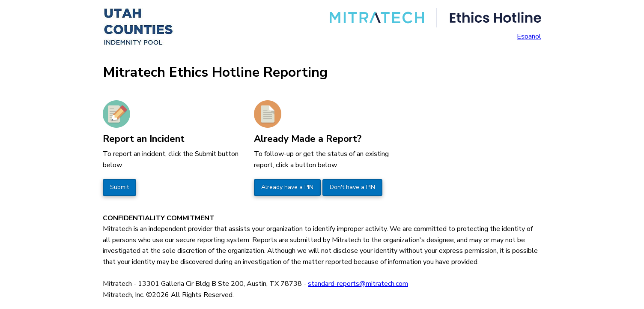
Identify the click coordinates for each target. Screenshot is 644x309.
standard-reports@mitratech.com (358, 284)
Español (529, 36)
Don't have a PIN (352, 187)
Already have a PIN (287, 187)
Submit (119, 187)
